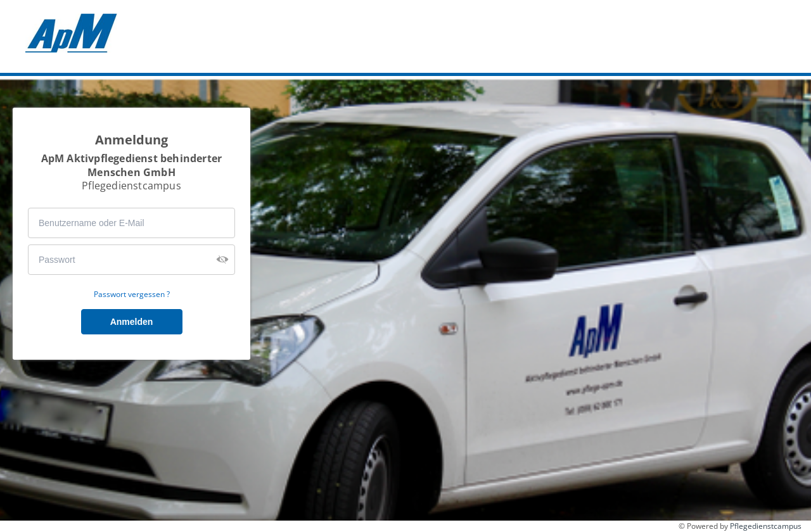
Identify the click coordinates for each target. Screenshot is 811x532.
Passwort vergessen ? (132, 294)
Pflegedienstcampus (766, 526)
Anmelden (132, 322)
